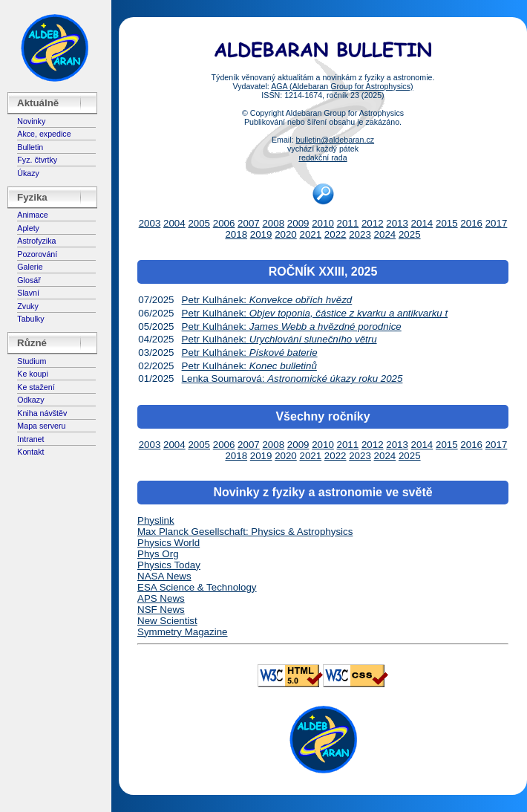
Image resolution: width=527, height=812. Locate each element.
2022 (335, 234)
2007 (249, 223)
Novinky (31, 121)
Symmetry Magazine (182, 632)
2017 (497, 223)
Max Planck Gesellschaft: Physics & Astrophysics (245, 532)
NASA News (164, 576)
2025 (410, 234)
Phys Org (158, 554)
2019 (261, 234)
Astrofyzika (36, 241)
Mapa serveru (41, 426)
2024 (385, 234)
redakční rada (323, 157)
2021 (310, 234)
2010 (323, 223)
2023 (360, 234)
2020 (286, 234)
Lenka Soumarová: (292, 379)
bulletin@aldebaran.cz (335, 140)
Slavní (28, 293)
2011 (348, 223)
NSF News (161, 610)
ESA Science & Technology (197, 587)
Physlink (156, 520)
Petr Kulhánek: (267, 300)
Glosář (29, 280)
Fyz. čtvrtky (37, 160)
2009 (298, 223)
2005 (199, 223)
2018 (236, 234)
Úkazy (28, 173)
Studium (32, 361)
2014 (422, 223)
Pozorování (37, 254)
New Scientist (167, 621)
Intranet (30, 439)
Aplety (28, 228)
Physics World (168, 543)
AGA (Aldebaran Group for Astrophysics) (342, 86)
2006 (224, 223)
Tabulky (30, 319)
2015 (447, 223)
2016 (471, 223)
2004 (174, 223)
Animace (32, 215)
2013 (397, 223)
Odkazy (30, 400)
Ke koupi (32, 374)
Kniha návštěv (42, 413)
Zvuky (27, 306)
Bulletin (30, 147)
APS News (161, 598)
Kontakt (30, 452)
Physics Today (169, 565)
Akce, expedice (44, 134)
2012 (373, 223)
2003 (150, 223)
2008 (273, 223)
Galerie (30, 267)
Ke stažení (36, 387)
